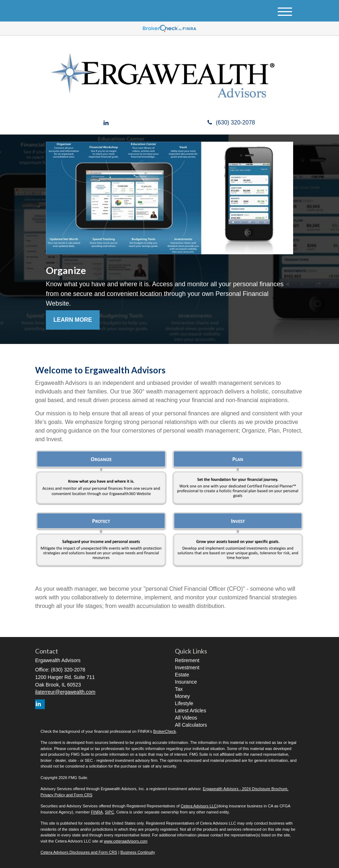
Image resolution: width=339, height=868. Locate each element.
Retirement (187, 660)
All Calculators (191, 725)
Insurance (186, 682)
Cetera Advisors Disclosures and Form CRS (79, 852)
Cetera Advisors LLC (199, 806)
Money (182, 696)
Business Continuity (138, 852)
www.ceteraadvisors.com (126, 841)
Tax (179, 689)
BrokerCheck (165, 731)
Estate (182, 675)
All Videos (186, 718)
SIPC (110, 812)
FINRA (97, 812)
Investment (187, 667)
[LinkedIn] (106, 123)
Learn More (73, 320)
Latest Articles (190, 711)
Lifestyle (184, 703)
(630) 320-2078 (231, 122)
